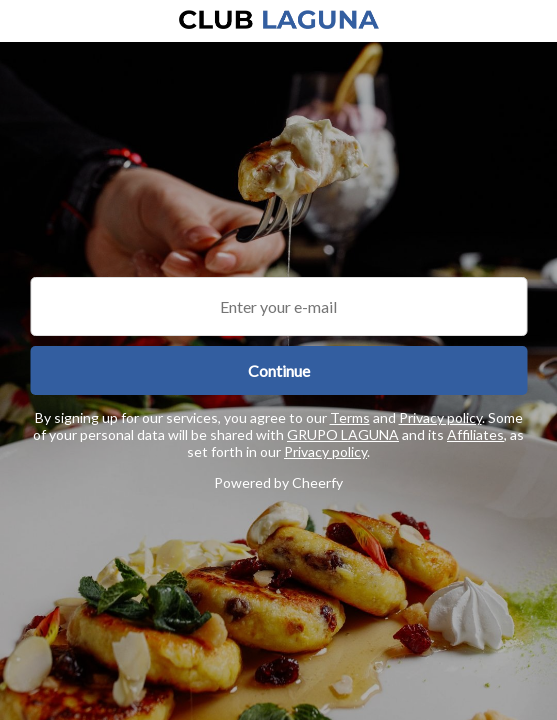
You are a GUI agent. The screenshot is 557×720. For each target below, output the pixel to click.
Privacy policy (440, 417)
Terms (350, 417)
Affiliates (475, 434)
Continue (279, 370)
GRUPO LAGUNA (343, 434)
